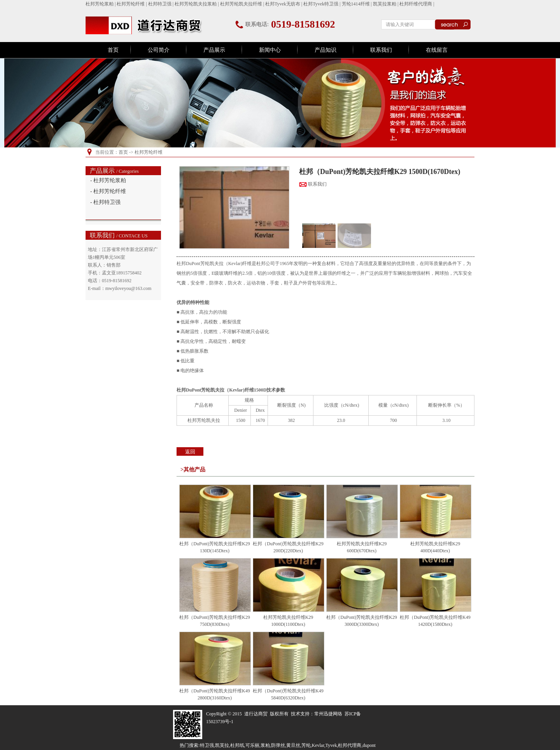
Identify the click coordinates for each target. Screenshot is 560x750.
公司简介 (159, 50)
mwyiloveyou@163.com (129, 288)
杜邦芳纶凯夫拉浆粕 (196, 4)
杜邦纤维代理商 (416, 4)
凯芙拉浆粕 (385, 4)
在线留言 (437, 50)
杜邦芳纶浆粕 (100, 4)
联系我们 (381, 50)
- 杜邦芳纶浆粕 (108, 180)
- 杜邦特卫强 (105, 202)
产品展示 (214, 50)
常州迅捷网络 (328, 714)
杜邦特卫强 (160, 4)
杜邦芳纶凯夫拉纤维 (241, 4)
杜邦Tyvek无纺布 (283, 4)
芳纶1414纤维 (356, 4)
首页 (113, 50)
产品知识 (325, 50)
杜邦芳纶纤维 (131, 4)
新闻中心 (270, 50)
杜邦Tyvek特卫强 (321, 4)
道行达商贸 (256, 714)
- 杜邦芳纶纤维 (108, 191)
